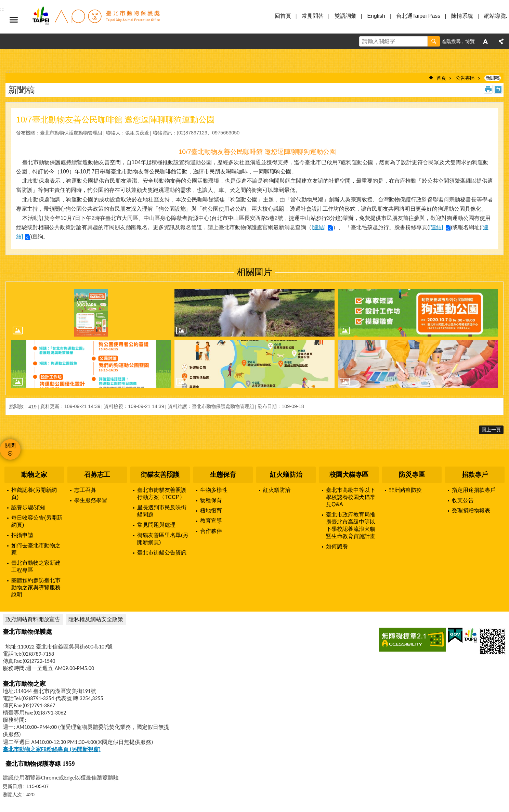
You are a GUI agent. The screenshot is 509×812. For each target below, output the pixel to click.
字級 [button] (485, 41)
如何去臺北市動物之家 (36, 549)
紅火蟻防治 (286, 475)
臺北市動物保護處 (96, 20)
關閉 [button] (10, 446)
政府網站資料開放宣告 (33, 619)
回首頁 (283, 16)
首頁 (441, 78)
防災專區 (412, 475)
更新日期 (12, 786)
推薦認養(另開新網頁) (34, 494)
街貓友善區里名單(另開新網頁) (163, 539)
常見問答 (313, 16)
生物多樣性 (214, 490)
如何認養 (337, 546)
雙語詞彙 (345, 16)
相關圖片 (254, 272)
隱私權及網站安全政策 (96, 619)
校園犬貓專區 (349, 475)
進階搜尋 (451, 41)
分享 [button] (501, 41)
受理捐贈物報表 (471, 510)
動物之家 (34, 475)
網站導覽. (496, 16)
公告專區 (465, 78)
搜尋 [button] (434, 41)
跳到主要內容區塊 (4, 4)
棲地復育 (211, 510)
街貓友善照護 (160, 475)
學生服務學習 (91, 500)
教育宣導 (211, 521)
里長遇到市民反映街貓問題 (162, 511)
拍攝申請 (22, 535)
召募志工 (97, 475)
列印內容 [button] (488, 89)
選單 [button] (14, 20)
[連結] (319, 227)
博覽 (470, 41)
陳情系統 (462, 16)
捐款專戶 (475, 475)
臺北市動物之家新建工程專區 (36, 566)
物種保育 (211, 500)
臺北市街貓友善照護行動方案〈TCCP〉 (162, 494)
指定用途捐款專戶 (474, 490)
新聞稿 (493, 78)
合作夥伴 (211, 531)
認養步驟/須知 (28, 507)
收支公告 (463, 500)
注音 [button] (498, 89)
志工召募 (85, 490)
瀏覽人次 (12, 795)
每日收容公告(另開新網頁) (37, 521)
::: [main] (8, 71)
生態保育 (223, 475)
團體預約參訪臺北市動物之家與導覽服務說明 (36, 587)
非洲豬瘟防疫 (405, 490)
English (376, 16)
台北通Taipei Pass (418, 16)
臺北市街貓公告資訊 (162, 553)
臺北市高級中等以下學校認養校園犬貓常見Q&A (351, 497)
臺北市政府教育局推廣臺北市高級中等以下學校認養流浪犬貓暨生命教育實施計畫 (351, 525)
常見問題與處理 (156, 525)
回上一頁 (491, 430)
